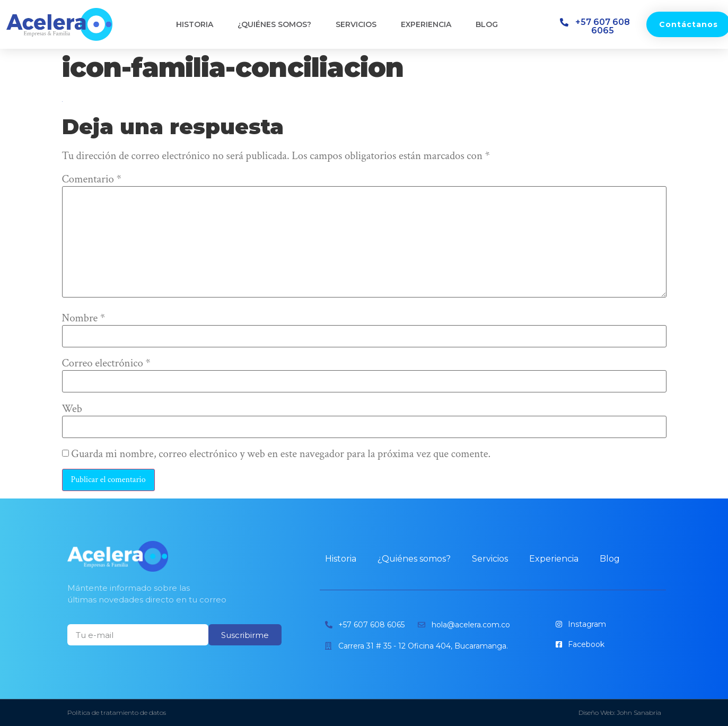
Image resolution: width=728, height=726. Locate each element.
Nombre (84, 318)
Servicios (356, 24)
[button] (598, 27)
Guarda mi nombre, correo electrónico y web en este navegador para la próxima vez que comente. (281, 454)
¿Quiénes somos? (274, 24)
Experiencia (426, 24)
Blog (487, 24)
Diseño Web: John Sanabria (620, 712)
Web (72, 409)
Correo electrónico (106, 364)
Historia (195, 24)
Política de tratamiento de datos (117, 712)
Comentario (92, 180)
